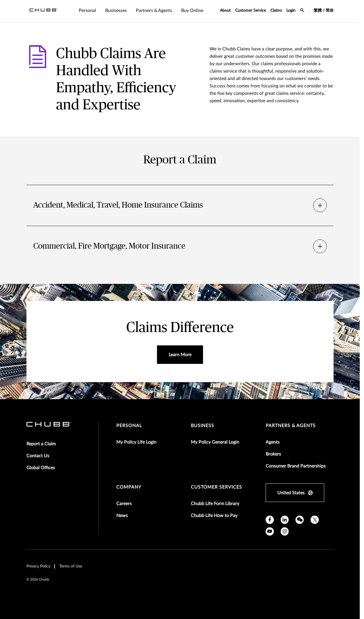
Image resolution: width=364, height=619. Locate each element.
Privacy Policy (38, 566)
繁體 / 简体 (324, 11)
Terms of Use (71, 566)
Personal (129, 426)
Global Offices (41, 468)
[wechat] (300, 520)
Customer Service (251, 11)
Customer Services (216, 487)
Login (291, 11)
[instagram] (285, 531)
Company (129, 487)
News (122, 516)
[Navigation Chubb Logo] (44, 11)
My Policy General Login (215, 442)
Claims (276, 11)
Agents (273, 442)
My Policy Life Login (136, 442)
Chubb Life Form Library (215, 504)
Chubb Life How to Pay (214, 516)
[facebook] (270, 520)
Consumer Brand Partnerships (296, 466)
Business (202, 426)
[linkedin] (285, 520)
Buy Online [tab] (192, 11)
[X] (315, 520)
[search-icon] (302, 11)
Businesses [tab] (116, 11)
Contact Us (38, 456)
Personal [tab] (87, 11)
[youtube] (270, 531)
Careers (124, 504)
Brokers (273, 454)
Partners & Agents (291, 426)
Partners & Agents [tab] (154, 11)
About (225, 11)
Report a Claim (41, 444)
